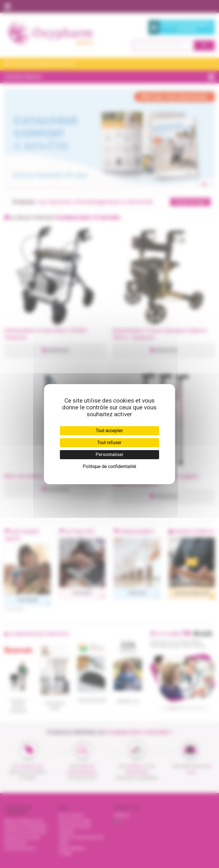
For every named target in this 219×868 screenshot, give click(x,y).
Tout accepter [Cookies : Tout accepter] (109, 431)
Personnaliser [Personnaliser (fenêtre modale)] (109, 454)
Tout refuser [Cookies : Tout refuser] (109, 443)
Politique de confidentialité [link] (109, 466)
